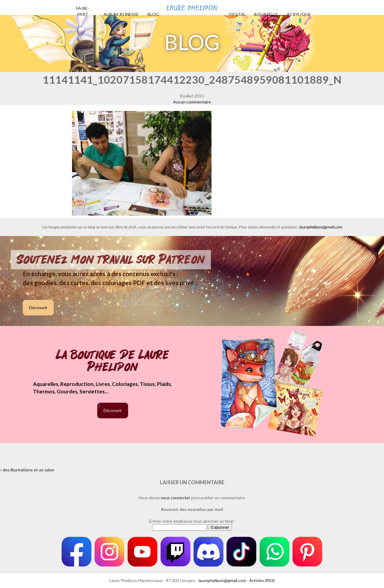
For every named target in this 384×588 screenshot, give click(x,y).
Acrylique (299, 14)
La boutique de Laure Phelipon (113, 361)
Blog (153, 14)
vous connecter (175, 498)
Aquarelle (266, 14)
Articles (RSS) (262, 580)
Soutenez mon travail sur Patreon (111, 260)
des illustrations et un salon (28, 470)
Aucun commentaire (192, 102)
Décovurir (38, 307)
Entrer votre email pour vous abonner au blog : (192, 521)
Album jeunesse (121, 14)
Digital (237, 14)
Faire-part (83, 11)
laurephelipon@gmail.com (321, 227)
